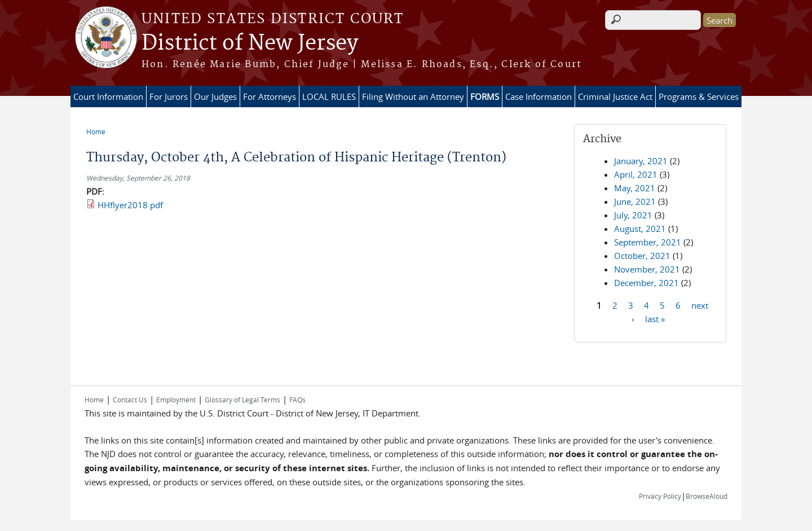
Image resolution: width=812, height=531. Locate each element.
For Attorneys (270, 96)
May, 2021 (635, 188)
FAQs (297, 400)
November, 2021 (647, 269)
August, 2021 (640, 229)
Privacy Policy (660, 496)
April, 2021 (636, 174)
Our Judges (215, 96)
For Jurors (169, 96)
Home (96, 131)
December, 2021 (646, 283)
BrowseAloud (707, 496)
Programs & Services (699, 96)
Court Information (108, 96)
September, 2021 (648, 242)
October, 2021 (642, 256)
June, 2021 (635, 201)
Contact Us (130, 400)
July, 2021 (633, 215)
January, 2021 (641, 161)
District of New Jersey (250, 43)
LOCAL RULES (329, 96)
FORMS (485, 96)
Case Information (539, 96)
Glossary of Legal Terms (242, 400)
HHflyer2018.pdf (130, 205)
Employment (176, 400)
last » (655, 318)
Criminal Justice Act (615, 96)
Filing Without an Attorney (413, 96)
